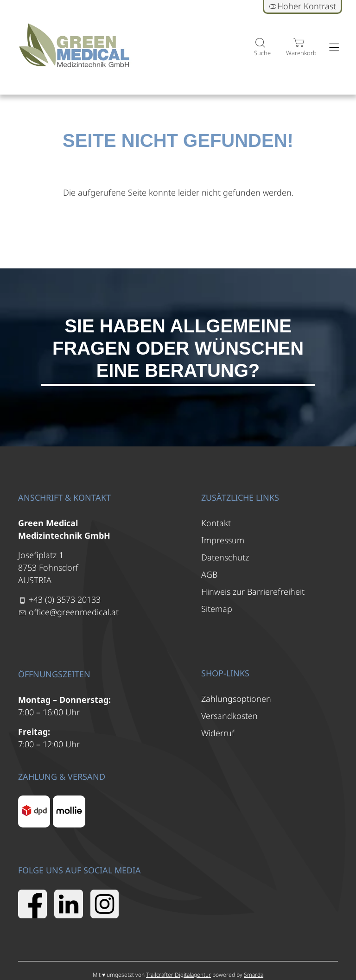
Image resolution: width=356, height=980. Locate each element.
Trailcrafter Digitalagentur (178, 975)
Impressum (223, 540)
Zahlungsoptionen (236, 699)
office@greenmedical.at (74, 612)
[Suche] (260, 48)
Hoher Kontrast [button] (302, 6)
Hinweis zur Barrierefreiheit (253, 592)
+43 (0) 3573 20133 (65, 599)
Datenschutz (225, 557)
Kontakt (216, 523)
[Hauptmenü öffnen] (334, 48)
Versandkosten (229, 716)
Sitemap (217, 609)
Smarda (254, 975)
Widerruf (218, 733)
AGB (209, 574)
